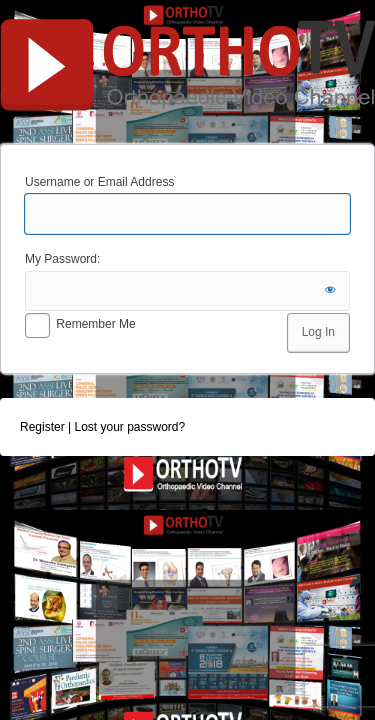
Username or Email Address (99, 182)
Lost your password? (129, 427)
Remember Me (95, 324)
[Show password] (330, 291)
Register (42, 427)
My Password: (62, 259)
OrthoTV (187, 69)
